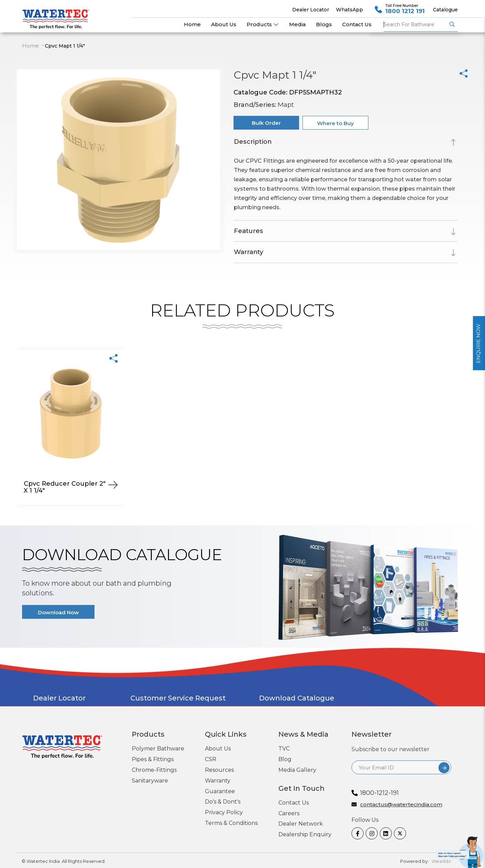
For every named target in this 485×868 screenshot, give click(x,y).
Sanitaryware (150, 781)
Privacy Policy (224, 812)
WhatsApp (349, 10)
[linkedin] (384, 833)
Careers (289, 813)
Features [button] (249, 231)
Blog (285, 759)
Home (31, 46)
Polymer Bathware (158, 749)
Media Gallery (297, 770)
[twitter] (398, 833)
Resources (219, 770)
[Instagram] (370, 833)
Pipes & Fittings (153, 759)
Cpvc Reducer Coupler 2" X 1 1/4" (65, 487)
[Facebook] (356, 833)
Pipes (415, 24)
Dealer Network (301, 824)
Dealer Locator (311, 10)
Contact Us (294, 803)
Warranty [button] (249, 252)
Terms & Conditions (231, 823)
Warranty (218, 781)
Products (263, 24)
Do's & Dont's (223, 802)
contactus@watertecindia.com (401, 805)
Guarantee (220, 791)
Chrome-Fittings (154, 770)
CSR (211, 759)
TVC (284, 749)
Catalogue (445, 10)
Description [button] (253, 142)
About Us (218, 749)
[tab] (346, 143)
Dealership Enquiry (305, 834)
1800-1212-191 (379, 793)
